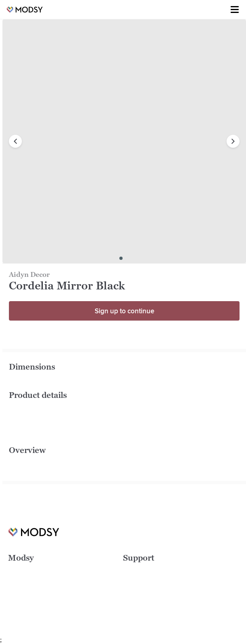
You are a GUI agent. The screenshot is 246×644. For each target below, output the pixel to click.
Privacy (132, 595)
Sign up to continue (124, 311)
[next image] (233, 141)
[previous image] (15, 141)
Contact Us (137, 607)
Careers (18, 582)
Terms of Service (144, 582)
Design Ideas (24, 570)
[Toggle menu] (235, 10)
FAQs (130, 570)
